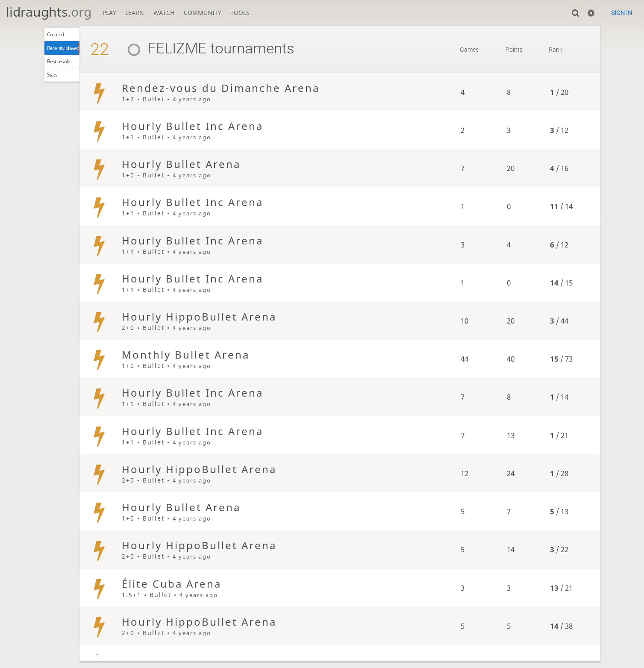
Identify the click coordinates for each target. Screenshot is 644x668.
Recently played (72, 52)
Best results (66, 69)
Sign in (622, 13)
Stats (56, 86)
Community (203, 13)
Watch (164, 13)
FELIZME (191, 49)
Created (60, 36)
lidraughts (49, 12)
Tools (240, 13)
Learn (135, 13)
